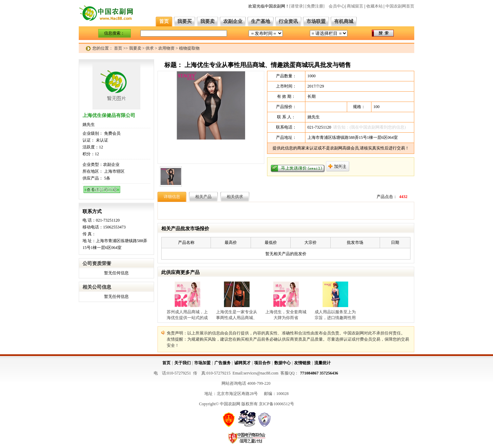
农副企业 (233, 21)
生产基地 (261, 21)
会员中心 (337, 6)
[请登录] (297, 6)
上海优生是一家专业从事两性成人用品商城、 (237, 315)
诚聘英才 (242, 363)
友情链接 (302, 363)
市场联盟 (316, 21)
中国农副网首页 (400, 6)
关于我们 (182, 363)
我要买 (185, 21)
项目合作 (262, 363)
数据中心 (282, 363)
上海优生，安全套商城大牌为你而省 (286, 315)
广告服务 (223, 363)
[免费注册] (315, 6)
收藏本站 (375, 6)
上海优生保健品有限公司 (109, 115)
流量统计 (323, 363)
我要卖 (207, 21)
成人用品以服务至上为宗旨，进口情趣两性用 (335, 315)
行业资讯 (288, 21)
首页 (164, 21)
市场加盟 (202, 363)
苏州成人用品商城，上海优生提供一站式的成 (187, 315)
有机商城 (344, 21)
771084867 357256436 (319, 373)
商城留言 (355, 6)
